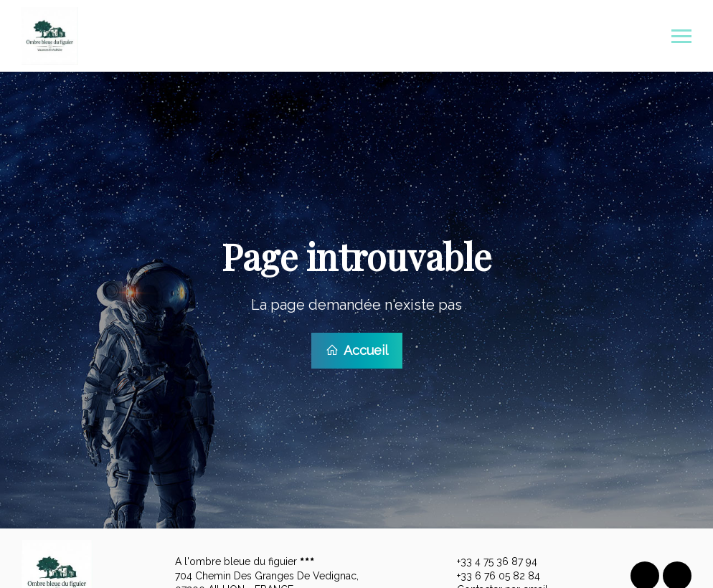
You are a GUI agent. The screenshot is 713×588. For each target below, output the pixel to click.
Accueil (357, 349)
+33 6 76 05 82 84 (490, 574)
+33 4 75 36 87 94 (489, 559)
